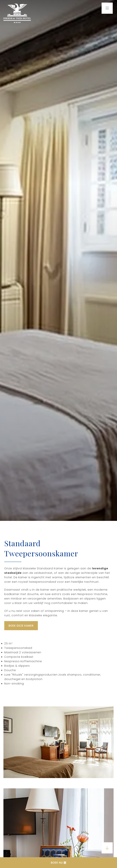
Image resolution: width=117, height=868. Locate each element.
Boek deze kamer (21, 626)
